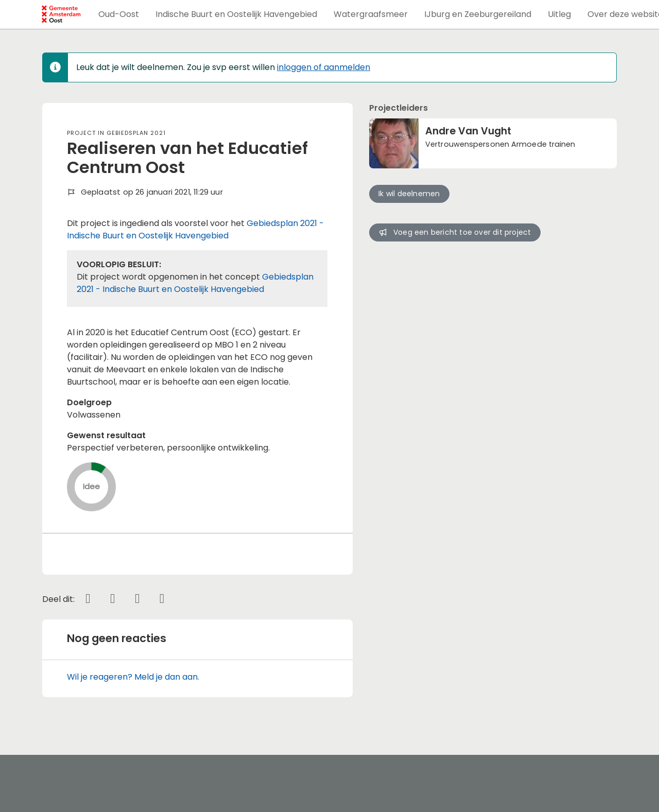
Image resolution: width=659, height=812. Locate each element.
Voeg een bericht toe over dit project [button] (455, 232)
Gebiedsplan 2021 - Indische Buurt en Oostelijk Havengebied (195, 229)
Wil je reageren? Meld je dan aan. (133, 677)
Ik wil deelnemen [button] (409, 194)
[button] (119, 14)
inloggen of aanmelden (324, 67)
